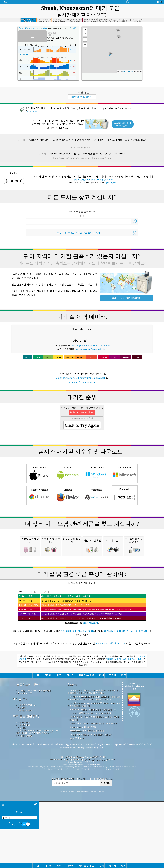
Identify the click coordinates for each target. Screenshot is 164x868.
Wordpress (96, 489)
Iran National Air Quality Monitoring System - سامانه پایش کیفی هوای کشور (83, 825)
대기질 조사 (21, 765)
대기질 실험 (21, 773)
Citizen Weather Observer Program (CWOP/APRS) (83, 822)
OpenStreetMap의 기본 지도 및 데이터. (87, 796)
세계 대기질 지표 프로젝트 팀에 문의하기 (33, 756)
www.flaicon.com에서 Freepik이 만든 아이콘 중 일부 (94, 789)
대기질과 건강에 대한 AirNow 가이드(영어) (127, 696)
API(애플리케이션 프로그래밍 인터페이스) (34, 799)
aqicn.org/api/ (111, 176)
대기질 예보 (21, 793)
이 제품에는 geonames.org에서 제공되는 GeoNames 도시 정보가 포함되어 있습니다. (94, 770)
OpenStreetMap (128, 65)
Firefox (68, 489)
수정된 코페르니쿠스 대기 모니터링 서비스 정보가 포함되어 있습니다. (94, 784)
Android (68, 467)
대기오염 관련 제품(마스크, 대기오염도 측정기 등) (37, 796)
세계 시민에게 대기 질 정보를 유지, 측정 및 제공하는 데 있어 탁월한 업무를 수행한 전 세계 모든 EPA (94, 757)
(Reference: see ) (82, 672)
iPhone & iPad (39, 467)
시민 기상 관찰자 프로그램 (82, 779)
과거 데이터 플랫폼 (24, 801)
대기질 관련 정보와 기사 (26, 770)
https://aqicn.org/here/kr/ (82, 141)
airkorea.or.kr (90, 688)
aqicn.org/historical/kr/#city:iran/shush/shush (81, 372)
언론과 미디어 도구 (24, 759)
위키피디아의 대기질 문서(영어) (77, 696)
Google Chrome (39, 489)
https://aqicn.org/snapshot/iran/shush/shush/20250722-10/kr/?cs (82, 152)
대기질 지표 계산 (23, 790)
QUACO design (77, 804)
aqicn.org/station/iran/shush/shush (92, 343)
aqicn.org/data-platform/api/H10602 (94, 173)
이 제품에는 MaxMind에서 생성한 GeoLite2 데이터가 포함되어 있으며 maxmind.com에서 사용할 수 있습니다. (94, 763)
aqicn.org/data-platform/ (82, 376)
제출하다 (106, 848)
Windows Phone (96, 467)
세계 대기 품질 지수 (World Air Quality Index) (125, 725)
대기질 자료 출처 (23, 788)
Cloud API (125, 489)
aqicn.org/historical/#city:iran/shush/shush (91, 339)
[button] (110, 47)
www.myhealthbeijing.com (111, 709)
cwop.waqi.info (105, 779)
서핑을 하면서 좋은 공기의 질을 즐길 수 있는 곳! (91, 800)
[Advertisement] (82, 522)
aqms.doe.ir (33, 105)
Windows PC (125, 467)
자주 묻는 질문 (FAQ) (27, 782)
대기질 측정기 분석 (24, 776)
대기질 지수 (33, 22)
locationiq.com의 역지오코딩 (83, 792)
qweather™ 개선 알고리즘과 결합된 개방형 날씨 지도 (93, 775)
